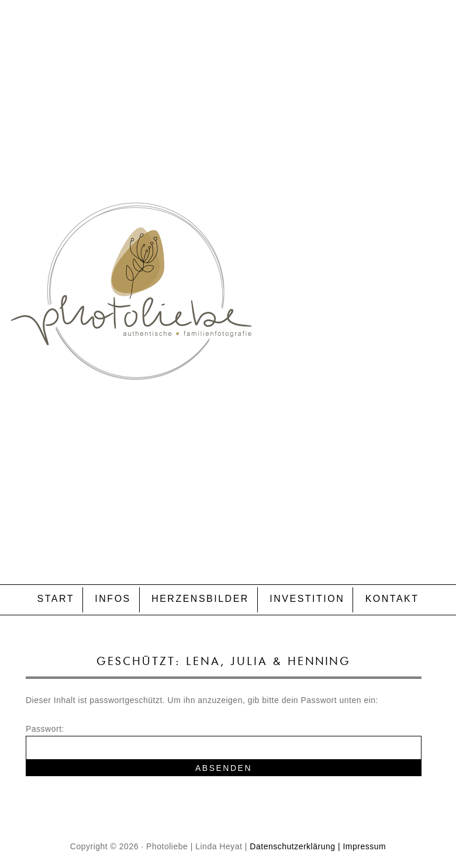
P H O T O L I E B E (228, 267)
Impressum (364, 846)
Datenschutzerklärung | (295, 846)
